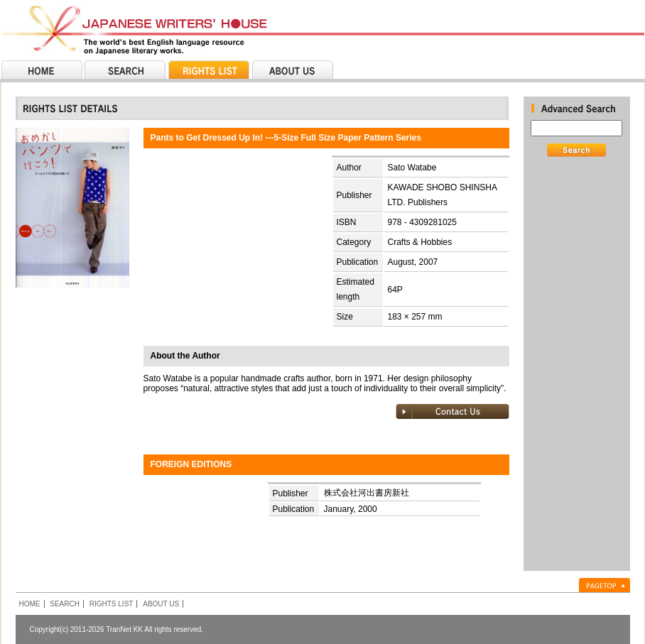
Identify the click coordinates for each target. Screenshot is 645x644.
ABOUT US (161, 604)
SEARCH (65, 604)
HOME (30, 604)
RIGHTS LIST (112, 604)
